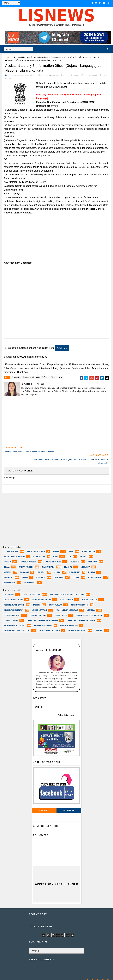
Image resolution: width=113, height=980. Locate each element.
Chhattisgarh (88, 545)
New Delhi (41, 566)
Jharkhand (74, 555)
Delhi (56, 550)
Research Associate (69, 619)
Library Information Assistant (89, 609)
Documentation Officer (14, 598)
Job (66, 56)
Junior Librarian (40, 604)
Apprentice (9, 588)
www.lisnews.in (26, 975)
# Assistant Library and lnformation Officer (30, 379)
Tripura (76, 571)
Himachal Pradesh (28, 555)
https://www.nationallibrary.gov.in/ (30, 359)
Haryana (7, 555)
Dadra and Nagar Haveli (14, 550)
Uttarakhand (10, 576)
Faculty (37, 598)
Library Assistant (12, 609)
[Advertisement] (56, 241)
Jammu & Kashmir (53, 555)
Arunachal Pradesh (36, 545)
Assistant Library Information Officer (67, 588)
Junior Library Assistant (67, 604)
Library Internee (11, 614)
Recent (44, 804)
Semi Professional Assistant (17, 624)
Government (56, 56)
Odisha (57, 566)
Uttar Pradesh (95, 571)
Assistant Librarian (31, 588)
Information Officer (80, 598)
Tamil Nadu (40, 571)
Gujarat (84, 550)
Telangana (59, 571)
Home (8, 56)
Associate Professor (41, 593)
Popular (69, 804)
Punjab (91, 566)
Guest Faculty (55, 598)
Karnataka (93, 555)
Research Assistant (43, 619)
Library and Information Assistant (42, 614)
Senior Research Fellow (49, 624)
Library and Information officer (81, 614)
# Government (56, 379)
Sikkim (25, 571)
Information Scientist (14, 604)
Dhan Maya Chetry (21, 970)
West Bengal (75, 56)
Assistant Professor (13, 593)
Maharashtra (48, 560)
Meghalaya (85, 560)
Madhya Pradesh (26, 560)
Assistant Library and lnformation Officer (31, 56)
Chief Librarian (66, 593)
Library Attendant (38, 609)
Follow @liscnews (66, 709)
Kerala (7, 560)
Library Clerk (61, 609)
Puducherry (75, 566)
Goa (69, 550)
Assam (56, 545)
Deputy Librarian (89, 593)
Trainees (99, 624)
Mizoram (8, 566)
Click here (62, 350)
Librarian (91, 604)
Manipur (68, 560)
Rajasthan (8, 571)
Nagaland (25, 566)
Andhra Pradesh (11, 545)
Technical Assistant (77, 624)
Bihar (71, 545)
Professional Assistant (14, 619)
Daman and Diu (39, 550)
